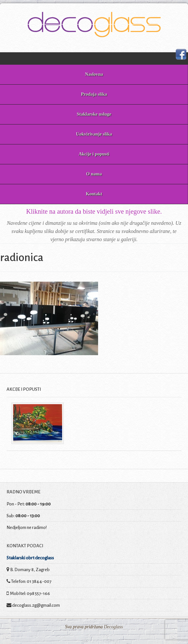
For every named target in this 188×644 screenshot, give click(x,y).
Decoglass (113, 627)
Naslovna (94, 74)
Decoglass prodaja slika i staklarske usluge (94, 25)
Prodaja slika (94, 94)
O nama (94, 174)
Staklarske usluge (94, 114)
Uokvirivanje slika (94, 134)
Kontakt (94, 194)
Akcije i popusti (94, 154)
